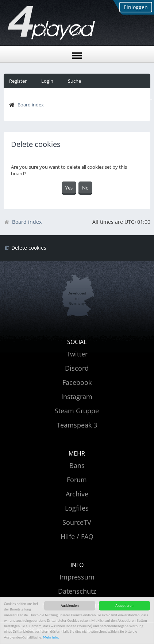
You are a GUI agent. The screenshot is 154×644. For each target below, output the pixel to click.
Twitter (77, 354)
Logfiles (77, 508)
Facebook (77, 382)
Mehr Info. (51, 637)
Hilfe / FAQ (77, 536)
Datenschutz (77, 591)
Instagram (77, 397)
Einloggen (136, 7)
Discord (77, 368)
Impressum (77, 577)
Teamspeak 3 (77, 425)
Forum (77, 480)
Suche (74, 81)
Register (18, 81)
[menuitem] (25, 248)
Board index (31, 105)
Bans (77, 465)
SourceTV (77, 522)
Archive (77, 494)
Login (47, 81)
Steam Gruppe (77, 411)
